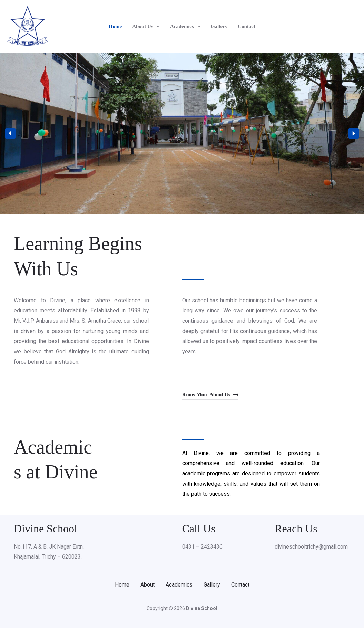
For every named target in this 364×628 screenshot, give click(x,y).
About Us (146, 26)
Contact (247, 26)
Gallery (219, 26)
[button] (156, 26)
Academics (185, 26)
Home (115, 26)
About (147, 585)
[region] (182, 133)
